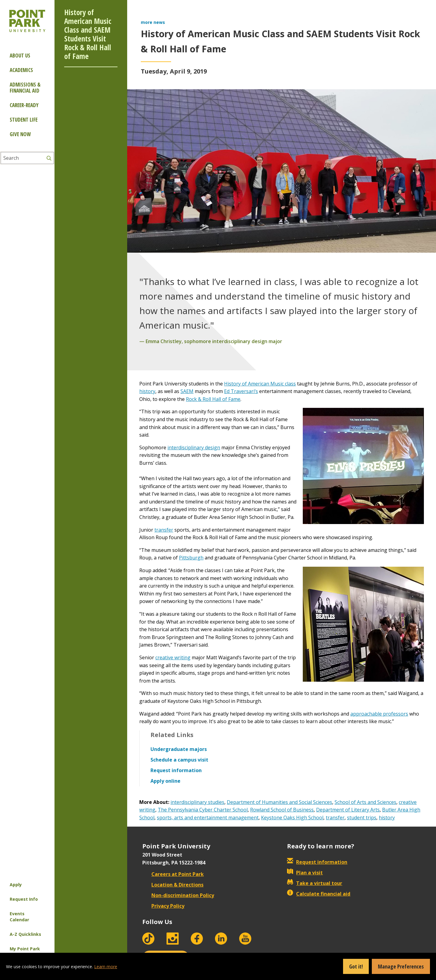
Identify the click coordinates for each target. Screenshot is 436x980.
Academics (21, 70)
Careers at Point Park (173, 874)
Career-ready (24, 105)
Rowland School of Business (282, 810)
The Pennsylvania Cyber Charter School (203, 810)
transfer (164, 530)
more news (153, 22)
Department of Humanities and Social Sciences (279, 802)
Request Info (24, 899)
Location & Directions (173, 885)
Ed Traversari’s (241, 391)
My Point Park (25, 949)
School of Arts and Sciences (365, 802)
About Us (20, 56)
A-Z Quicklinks (25, 934)
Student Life (24, 120)
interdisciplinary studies (197, 802)
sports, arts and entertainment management (208, 818)
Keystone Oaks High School (292, 818)
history (147, 391)
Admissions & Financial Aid (25, 88)
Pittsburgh (191, 558)
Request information (317, 862)
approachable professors (379, 714)
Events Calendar (19, 917)
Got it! (356, 966)
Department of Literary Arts (348, 810)
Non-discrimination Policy (178, 895)
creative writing (173, 657)
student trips (362, 818)
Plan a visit (305, 873)
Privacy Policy (163, 906)
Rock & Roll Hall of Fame (213, 399)
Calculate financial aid (319, 894)
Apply (16, 885)
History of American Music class (260, 384)
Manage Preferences (401, 966)
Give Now (20, 134)
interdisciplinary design (194, 447)
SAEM (187, 391)
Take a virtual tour (315, 883)
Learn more (106, 967)
